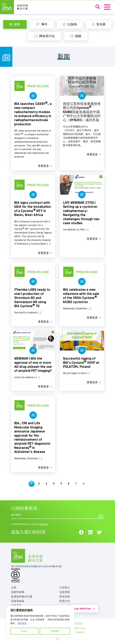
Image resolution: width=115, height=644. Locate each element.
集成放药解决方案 (22, 597)
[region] (40, 622)
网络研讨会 (44, 36)
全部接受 (55, 631)
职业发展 (65, 597)
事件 (42, 24)
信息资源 (65, 592)
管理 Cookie (80, 628)
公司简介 (65, 588)
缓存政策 (22, 623)
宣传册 (99, 24)
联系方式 (65, 601)
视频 (76, 36)
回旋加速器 (18, 601)
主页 (14, 588)
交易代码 (80, 632)
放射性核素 (18, 592)
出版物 (70, 24)
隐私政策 (44, 524)
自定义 (24, 631)
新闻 (15, 24)
